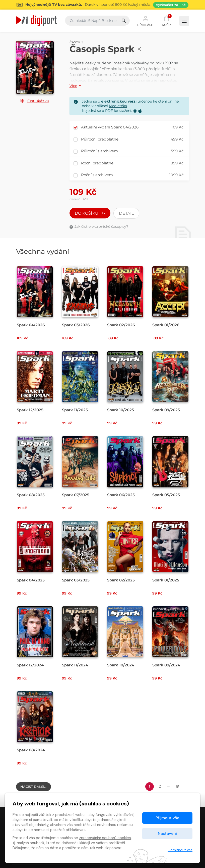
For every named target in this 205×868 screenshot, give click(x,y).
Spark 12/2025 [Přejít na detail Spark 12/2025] (30, 410)
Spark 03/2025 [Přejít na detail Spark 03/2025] (76, 580)
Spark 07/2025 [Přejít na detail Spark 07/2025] (76, 495)
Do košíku (90, 213)
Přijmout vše (167, 818)
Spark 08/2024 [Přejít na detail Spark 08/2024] (31, 750)
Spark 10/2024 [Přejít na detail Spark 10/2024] (121, 665)
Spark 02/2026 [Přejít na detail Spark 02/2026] (121, 325)
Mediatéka (118, 106)
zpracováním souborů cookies (105, 838)
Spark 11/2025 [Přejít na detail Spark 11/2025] (75, 410)
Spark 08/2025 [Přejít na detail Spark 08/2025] (31, 495)
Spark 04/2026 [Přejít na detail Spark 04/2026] (31, 325)
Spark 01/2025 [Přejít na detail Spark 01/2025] (166, 580)
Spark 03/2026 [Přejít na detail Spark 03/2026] (76, 325)
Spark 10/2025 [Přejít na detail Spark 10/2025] (121, 410)
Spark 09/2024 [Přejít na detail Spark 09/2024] (166, 665)
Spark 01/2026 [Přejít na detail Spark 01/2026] (166, 325)
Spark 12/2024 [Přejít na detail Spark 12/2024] (30, 665)
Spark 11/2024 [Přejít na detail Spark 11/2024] (75, 665)
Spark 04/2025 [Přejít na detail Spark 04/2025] (31, 580)
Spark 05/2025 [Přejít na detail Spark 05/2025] (166, 495)
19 (177, 786)
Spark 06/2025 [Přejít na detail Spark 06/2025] (121, 495)
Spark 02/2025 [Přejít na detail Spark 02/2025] (121, 580)
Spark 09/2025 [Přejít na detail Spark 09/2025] (166, 410)
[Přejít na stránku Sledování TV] (102, 5)
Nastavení (167, 833)
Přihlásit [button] (146, 21)
